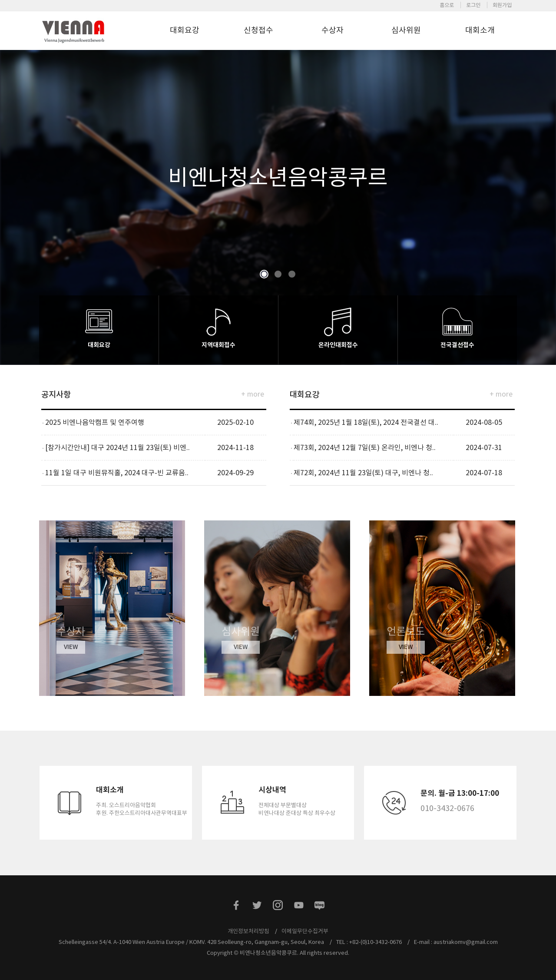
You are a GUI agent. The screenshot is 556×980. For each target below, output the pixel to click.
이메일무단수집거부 (305, 931)
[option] (278, 202)
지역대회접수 (218, 345)
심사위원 (406, 30)
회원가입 (502, 5)
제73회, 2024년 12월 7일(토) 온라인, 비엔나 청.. (365, 447)
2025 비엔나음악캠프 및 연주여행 (95, 422)
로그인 (473, 5)
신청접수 (258, 30)
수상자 (333, 30)
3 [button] (292, 275)
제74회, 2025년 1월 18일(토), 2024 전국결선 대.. (366, 422)
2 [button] (278, 275)
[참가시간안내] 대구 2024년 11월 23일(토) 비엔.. (117, 447)
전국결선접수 (457, 345)
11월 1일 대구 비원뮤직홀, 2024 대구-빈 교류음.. (117, 473)
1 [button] (264, 275)
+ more (253, 394)
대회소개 (480, 30)
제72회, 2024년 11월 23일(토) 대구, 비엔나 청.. (363, 473)
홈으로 (447, 5)
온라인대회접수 (338, 345)
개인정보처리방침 (248, 931)
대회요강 (185, 30)
